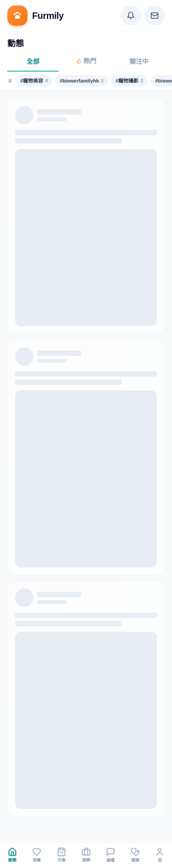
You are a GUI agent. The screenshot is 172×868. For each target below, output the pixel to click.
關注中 (139, 61)
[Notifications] (131, 16)
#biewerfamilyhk (82, 81)
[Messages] (155, 16)
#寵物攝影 (129, 81)
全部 (33, 61)
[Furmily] (36, 16)
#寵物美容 (34, 81)
